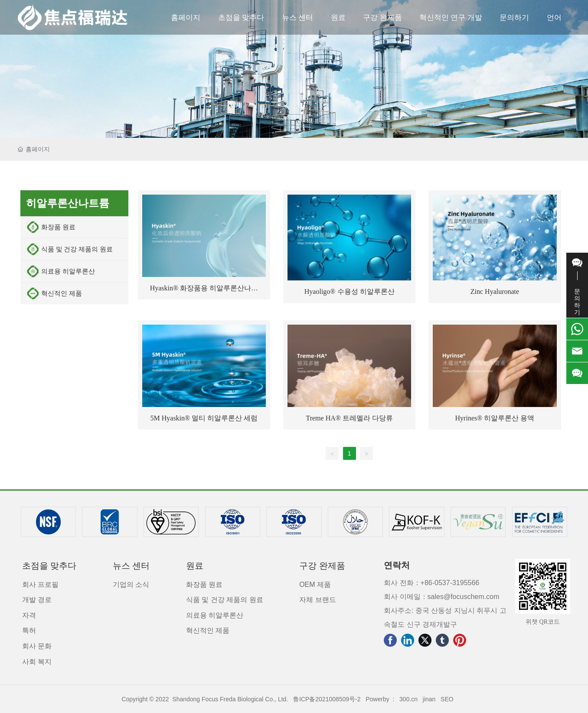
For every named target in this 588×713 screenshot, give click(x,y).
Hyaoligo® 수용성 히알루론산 (350, 291)
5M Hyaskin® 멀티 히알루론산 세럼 (204, 418)
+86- (428, 583)
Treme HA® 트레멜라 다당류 (349, 418)
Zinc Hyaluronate (495, 291)
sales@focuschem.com (464, 597)
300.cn (408, 699)
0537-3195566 (457, 583)
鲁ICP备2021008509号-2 (327, 699)
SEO (447, 699)
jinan (429, 699)
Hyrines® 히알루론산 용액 (495, 418)
